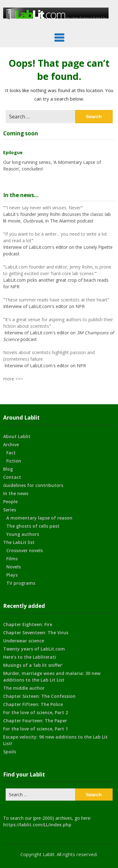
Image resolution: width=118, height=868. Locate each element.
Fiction (14, 461)
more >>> (13, 379)
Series (10, 510)
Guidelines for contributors (33, 485)
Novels (14, 567)
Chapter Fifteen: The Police (33, 704)
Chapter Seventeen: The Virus (36, 633)
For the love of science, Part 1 (36, 729)
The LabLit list (19, 542)
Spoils (10, 752)
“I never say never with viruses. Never (43, 208)
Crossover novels (25, 550)
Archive (11, 444)
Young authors (23, 534)
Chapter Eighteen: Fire (28, 624)
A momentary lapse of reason (39, 518)
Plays (12, 575)
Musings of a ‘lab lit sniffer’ (33, 665)
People (10, 502)
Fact (11, 453)
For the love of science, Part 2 (36, 712)
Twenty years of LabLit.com (34, 649)
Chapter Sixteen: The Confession (39, 696)
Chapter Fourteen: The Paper (35, 721)
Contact (12, 477)
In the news (16, 493)
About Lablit (17, 436)
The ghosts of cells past (33, 526)
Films (12, 559)
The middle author (24, 688)
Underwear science (24, 641)
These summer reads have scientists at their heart (56, 300)
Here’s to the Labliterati (30, 657)
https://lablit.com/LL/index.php (37, 825)
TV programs (21, 583)
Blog (8, 469)
